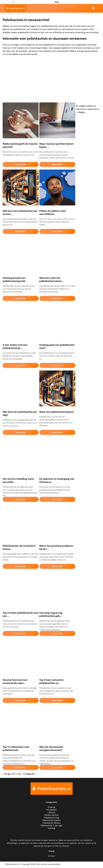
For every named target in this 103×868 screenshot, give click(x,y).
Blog (57, 2)
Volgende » (31, 774)
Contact (51, 856)
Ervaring (52, 807)
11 (24, 774)
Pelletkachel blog (51, 818)
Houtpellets (52, 810)
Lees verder (21, 164)
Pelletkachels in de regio (51, 826)
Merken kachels (51, 815)
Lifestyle (51, 812)
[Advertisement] (51, 80)
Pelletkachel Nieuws (51, 823)
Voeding (51, 828)
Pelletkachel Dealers (51, 820)
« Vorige (7, 774)
